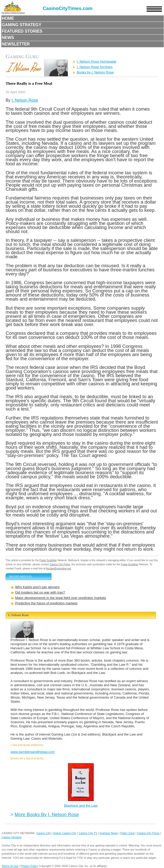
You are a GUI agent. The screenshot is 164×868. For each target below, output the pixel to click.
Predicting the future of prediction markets (46, 603)
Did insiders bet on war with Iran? (40, 592)
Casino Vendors (12, 837)
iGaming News (109, 833)
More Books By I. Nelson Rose (47, 814)
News (8, 38)
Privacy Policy (29, 866)
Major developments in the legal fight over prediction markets (61, 598)
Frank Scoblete (48, 560)
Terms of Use (10, 866)
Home (8, 18)
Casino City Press (60, 564)
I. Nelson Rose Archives (95, 67)
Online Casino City (65, 833)
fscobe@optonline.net (58, 569)
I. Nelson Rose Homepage (97, 61)
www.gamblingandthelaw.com (33, 752)
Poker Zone (128, 833)
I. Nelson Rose (25, 100)
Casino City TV (88, 833)
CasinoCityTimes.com (68, 8)
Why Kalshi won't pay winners (37, 587)
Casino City (43, 833)
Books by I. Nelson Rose (95, 72)
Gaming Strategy (21, 25)
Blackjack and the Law (81, 805)
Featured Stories (22, 31)
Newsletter (16, 44)
